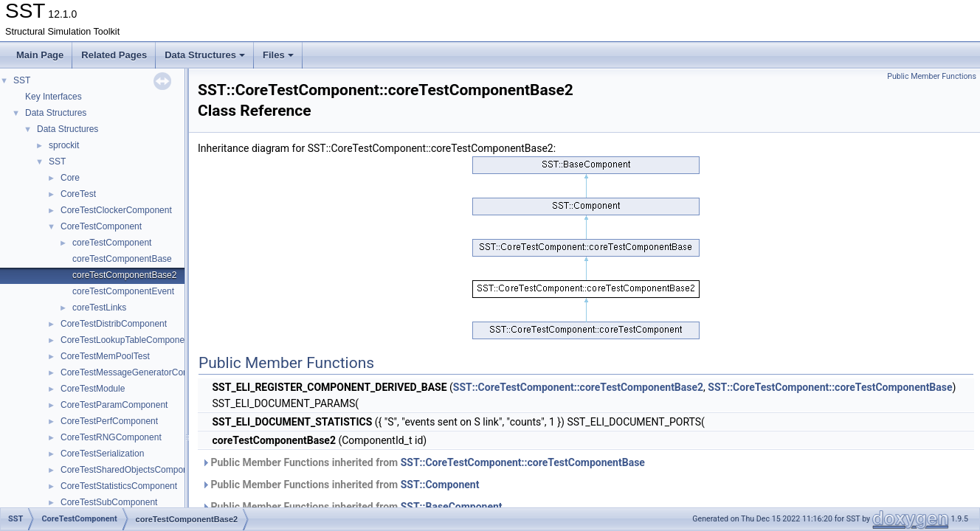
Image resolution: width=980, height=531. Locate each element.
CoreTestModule (93, 389)
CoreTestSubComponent (109, 502)
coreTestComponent (112, 243)
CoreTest (78, 194)
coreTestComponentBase (122, 259)
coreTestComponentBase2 (124, 275)
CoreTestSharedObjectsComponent (130, 470)
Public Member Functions (932, 76)
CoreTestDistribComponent (114, 324)
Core (70, 178)
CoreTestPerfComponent (109, 421)
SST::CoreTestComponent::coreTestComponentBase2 (578, 387)
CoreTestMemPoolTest (105, 356)
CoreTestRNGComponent (111, 437)
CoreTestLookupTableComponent (126, 340)
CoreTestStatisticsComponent (119, 486)
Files (278, 55)
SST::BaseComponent (452, 507)
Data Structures (205, 55)
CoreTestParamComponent (114, 405)
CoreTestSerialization (102, 454)
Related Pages (114, 55)
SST (22, 80)
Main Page (40, 55)
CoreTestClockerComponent (116, 210)
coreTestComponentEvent (123, 291)
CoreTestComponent (101, 226)
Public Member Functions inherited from (423, 462)
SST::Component (440, 485)
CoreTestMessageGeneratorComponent (139, 372)
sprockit (64, 145)
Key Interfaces (54, 97)
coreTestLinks (99, 308)
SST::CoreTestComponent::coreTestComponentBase (830, 387)
